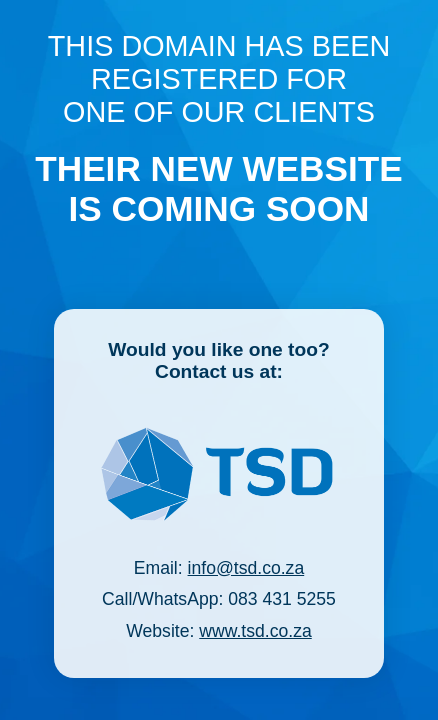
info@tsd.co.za (246, 568)
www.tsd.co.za (255, 631)
